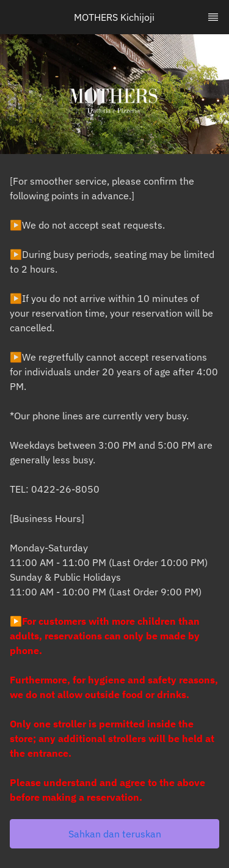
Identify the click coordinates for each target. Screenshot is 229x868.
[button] (114, 834)
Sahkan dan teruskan (115, 834)
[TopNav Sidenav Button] (213, 17)
